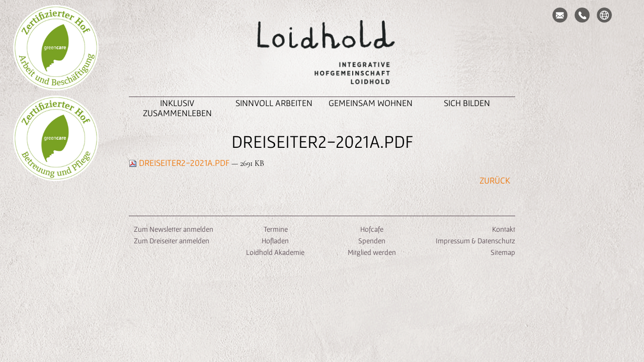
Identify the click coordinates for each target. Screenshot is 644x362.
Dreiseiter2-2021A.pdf (180, 163)
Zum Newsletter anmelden (174, 229)
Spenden (372, 241)
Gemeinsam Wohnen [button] (371, 103)
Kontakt (504, 229)
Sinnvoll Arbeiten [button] (274, 103)
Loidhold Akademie (275, 252)
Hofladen (275, 241)
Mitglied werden (372, 252)
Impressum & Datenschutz (475, 241)
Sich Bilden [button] (467, 103)
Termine (275, 229)
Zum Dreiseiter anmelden (172, 241)
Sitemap (503, 252)
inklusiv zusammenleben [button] (177, 108)
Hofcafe (372, 229)
